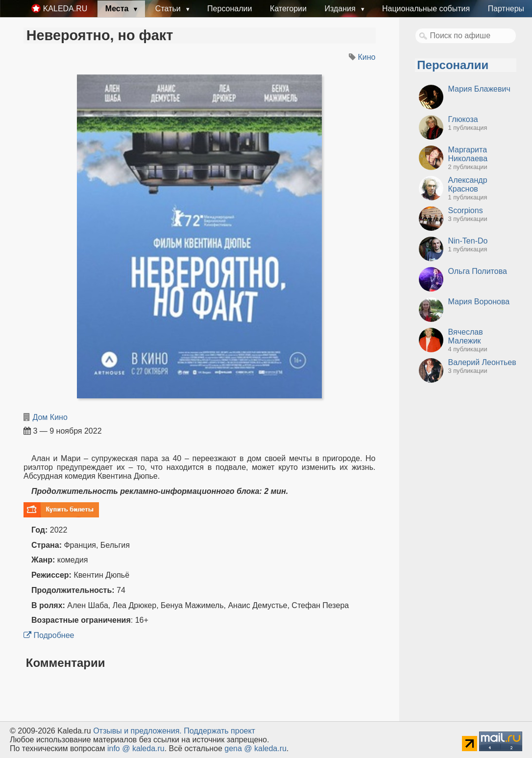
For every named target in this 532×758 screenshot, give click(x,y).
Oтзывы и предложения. (137, 731)
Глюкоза (463, 119)
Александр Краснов (468, 184)
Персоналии (230, 9)
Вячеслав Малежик (466, 336)
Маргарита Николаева (468, 154)
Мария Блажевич (479, 89)
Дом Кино (50, 417)
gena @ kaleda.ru (255, 748)
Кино (367, 57)
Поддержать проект (219, 731)
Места (118, 9)
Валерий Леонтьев (482, 362)
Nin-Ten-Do (468, 241)
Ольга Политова (478, 271)
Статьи (169, 9)
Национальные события (426, 9)
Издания (341, 9)
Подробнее (49, 635)
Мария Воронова (479, 302)
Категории (288, 9)
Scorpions (466, 210)
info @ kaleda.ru (136, 748)
